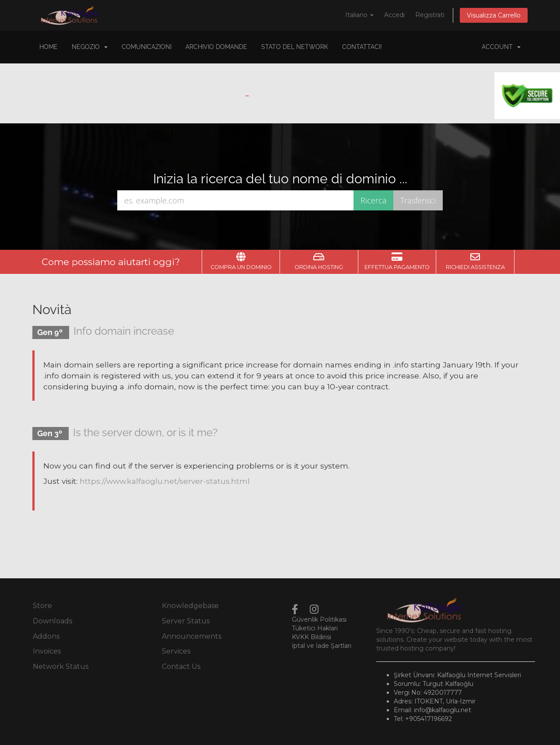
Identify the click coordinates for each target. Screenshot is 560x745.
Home (49, 47)
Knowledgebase (190, 606)
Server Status (186, 621)
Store (42, 606)
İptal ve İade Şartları (322, 646)
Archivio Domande (216, 47)
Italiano (359, 15)
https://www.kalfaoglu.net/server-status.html (165, 481)
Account (501, 47)
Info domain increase (124, 331)
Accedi (394, 15)
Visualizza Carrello (494, 15)
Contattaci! (362, 47)
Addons (46, 636)
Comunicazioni (147, 47)
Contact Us (181, 666)
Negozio (90, 47)
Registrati (430, 15)
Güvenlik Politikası (319, 619)
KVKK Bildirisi (311, 637)
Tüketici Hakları (315, 628)
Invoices (47, 651)
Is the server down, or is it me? (145, 432)
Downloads (52, 621)
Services (176, 651)
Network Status (61, 666)
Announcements (192, 636)
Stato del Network (295, 47)
